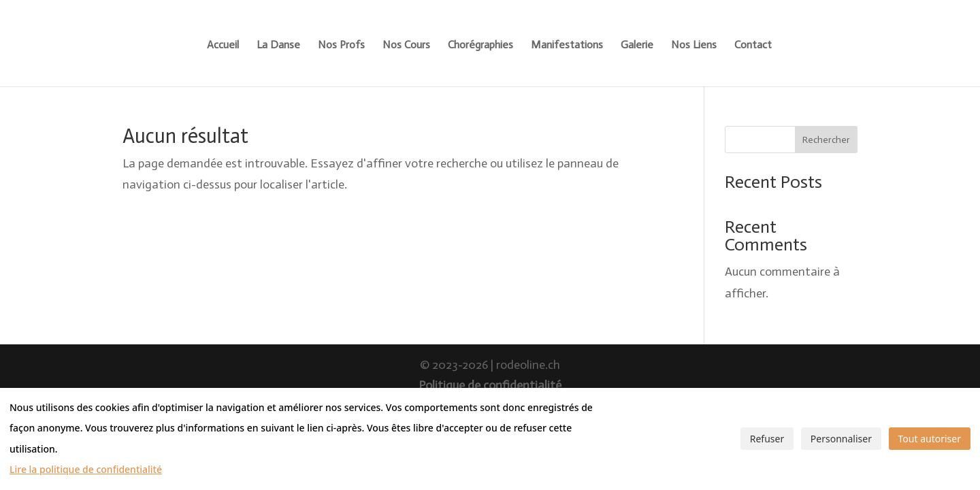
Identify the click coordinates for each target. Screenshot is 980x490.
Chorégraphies (480, 46)
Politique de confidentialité (490, 385)
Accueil (223, 46)
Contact (753, 46)
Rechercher (826, 140)
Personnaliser (841, 439)
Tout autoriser (930, 439)
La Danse (278, 46)
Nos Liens (694, 46)
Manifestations (567, 46)
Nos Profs (341, 46)
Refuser (767, 439)
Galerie (637, 46)
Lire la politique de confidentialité (86, 469)
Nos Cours (406, 46)
